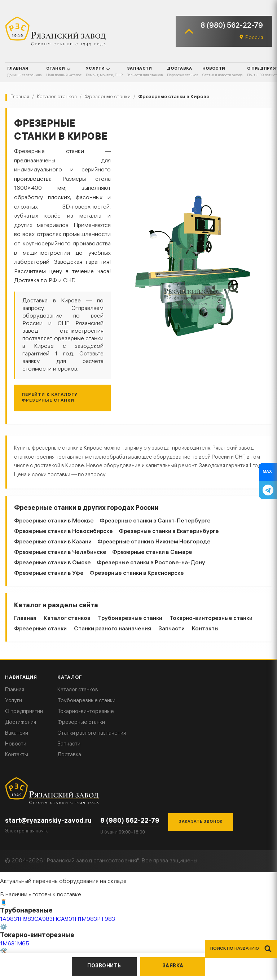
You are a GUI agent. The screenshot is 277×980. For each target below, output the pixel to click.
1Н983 (26, 920)
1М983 (88, 920)
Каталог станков (67, 619)
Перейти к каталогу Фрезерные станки (50, 398)
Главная (25, 619)
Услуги (14, 701)
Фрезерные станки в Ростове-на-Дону (151, 563)
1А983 (8, 920)
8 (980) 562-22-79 (232, 26)
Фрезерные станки (40, 629)
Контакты (205, 629)
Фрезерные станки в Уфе (49, 574)
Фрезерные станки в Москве (54, 521)
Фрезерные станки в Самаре (152, 553)
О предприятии (24, 712)
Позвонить (104, 966)
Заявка (173, 966)
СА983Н (46, 920)
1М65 (22, 944)
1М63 (7, 944)
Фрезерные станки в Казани (53, 542)
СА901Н (68, 920)
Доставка (69, 755)
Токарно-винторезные (86, 712)
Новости (16, 744)
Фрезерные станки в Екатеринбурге (169, 532)
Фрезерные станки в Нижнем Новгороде (154, 542)
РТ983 (106, 920)
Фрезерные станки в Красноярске (137, 574)
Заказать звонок (201, 822)
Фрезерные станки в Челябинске (60, 553)
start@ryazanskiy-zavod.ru (48, 821)
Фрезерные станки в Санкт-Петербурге (155, 521)
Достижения (21, 723)
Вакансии (17, 734)
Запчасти (172, 629)
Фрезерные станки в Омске (52, 563)
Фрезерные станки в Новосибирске (63, 532)
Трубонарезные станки (130, 619)
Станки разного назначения (113, 629)
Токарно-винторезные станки (211, 619)
